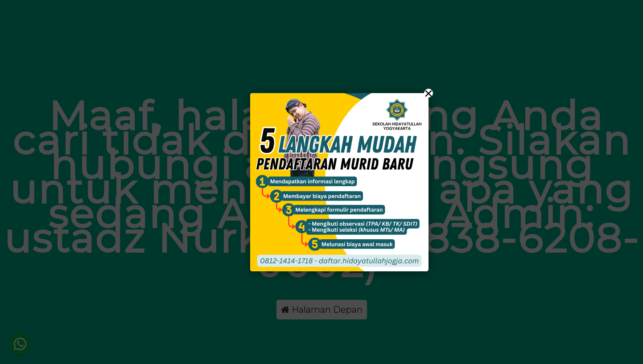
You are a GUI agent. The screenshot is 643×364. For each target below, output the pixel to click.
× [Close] (429, 93)
